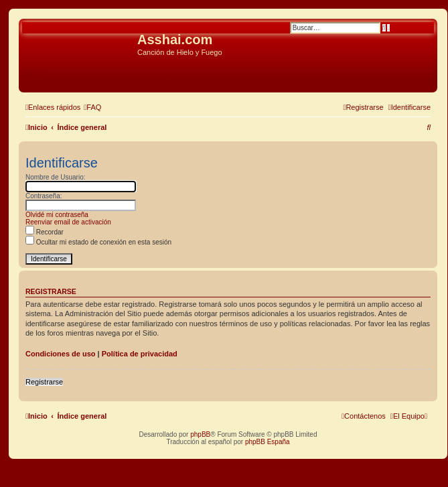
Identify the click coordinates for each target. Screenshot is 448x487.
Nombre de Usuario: (55, 177)
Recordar (45, 232)
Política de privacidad (140, 354)
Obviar (33, 73)
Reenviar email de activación (68, 222)
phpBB (200, 434)
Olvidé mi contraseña (57, 215)
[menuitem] (92, 107)
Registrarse (44, 382)
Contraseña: (44, 196)
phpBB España (268, 442)
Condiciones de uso (61, 354)
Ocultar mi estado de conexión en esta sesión (98, 242)
